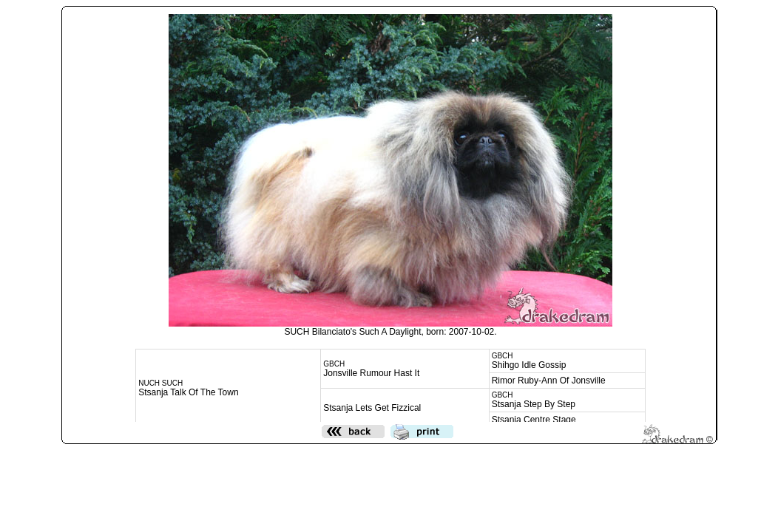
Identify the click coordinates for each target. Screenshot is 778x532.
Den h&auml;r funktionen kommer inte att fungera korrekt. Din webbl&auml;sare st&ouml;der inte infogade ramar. (390, 215)
